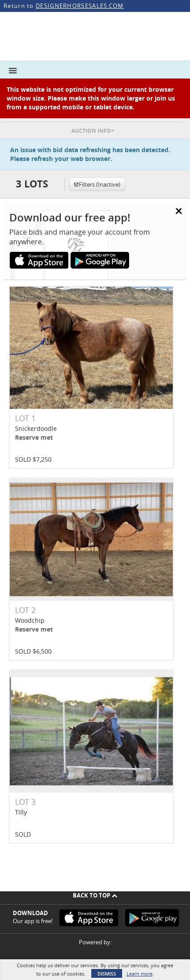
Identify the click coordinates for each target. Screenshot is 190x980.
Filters (97, 184)
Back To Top (95, 895)
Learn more (140, 974)
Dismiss (107, 974)
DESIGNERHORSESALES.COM (80, 6)
